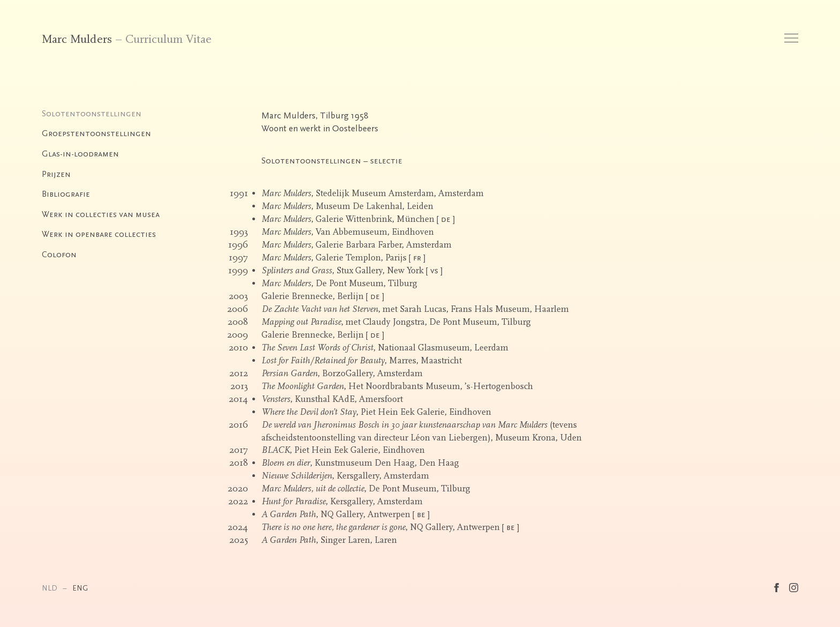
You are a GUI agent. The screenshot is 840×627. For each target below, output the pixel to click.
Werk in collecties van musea (101, 214)
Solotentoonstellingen (92, 114)
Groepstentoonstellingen (96, 133)
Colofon (59, 255)
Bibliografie (66, 194)
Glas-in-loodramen (80, 154)
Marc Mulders (77, 39)
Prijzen (56, 174)
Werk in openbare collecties (99, 234)
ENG (80, 588)
